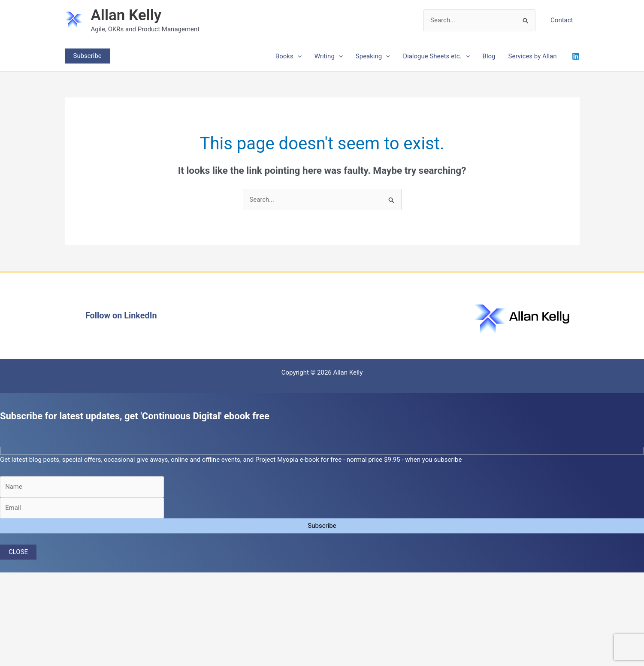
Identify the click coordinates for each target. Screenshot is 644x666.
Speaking (373, 56)
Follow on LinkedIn (121, 316)
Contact (562, 20)
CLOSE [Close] (18, 552)
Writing (329, 56)
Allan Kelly (126, 15)
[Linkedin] (576, 56)
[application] (298, 56)
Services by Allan (533, 56)
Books (289, 56)
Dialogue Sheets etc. (436, 56)
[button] (88, 56)
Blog (489, 56)
